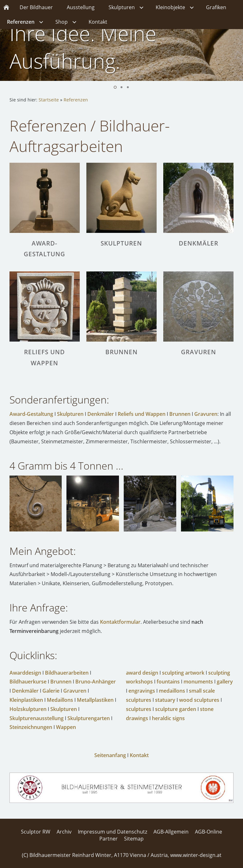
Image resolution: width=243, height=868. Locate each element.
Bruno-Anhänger (96, 682)
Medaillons (60, 700)
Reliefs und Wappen (142, 414)
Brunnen (180, 414)
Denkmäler (101, 414)
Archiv (64, 832)
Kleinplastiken (26, 700)
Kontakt (139, 755)
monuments (198, 682)
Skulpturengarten (89, 718)
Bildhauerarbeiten (67, 673)
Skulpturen (70, 414)
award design (142, 673)
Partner (109, 839)
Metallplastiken (95, 700)
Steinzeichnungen (31, 727)
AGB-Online (209, 832)
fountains (168, 682)
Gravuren (206, 414)
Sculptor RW (36, 832)
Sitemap (134, 839)
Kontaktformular (120, 622)
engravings (142, 691)
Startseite (49, 100)
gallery (225, 682)
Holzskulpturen (28, 709)
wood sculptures (199, 700)
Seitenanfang (110, 755)
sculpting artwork (183, 673)
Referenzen (76, 100)
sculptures (139, 709)
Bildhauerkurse (28, 682)
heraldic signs (168, 718)
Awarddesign (25, 673)
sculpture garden (176, 709)
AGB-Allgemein (171, 832)
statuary (165, 700)
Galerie (51, 691)
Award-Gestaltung (31, 414)
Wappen (66, 727)
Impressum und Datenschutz (112, 832)
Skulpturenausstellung (37, 718)
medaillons (172, 691)
